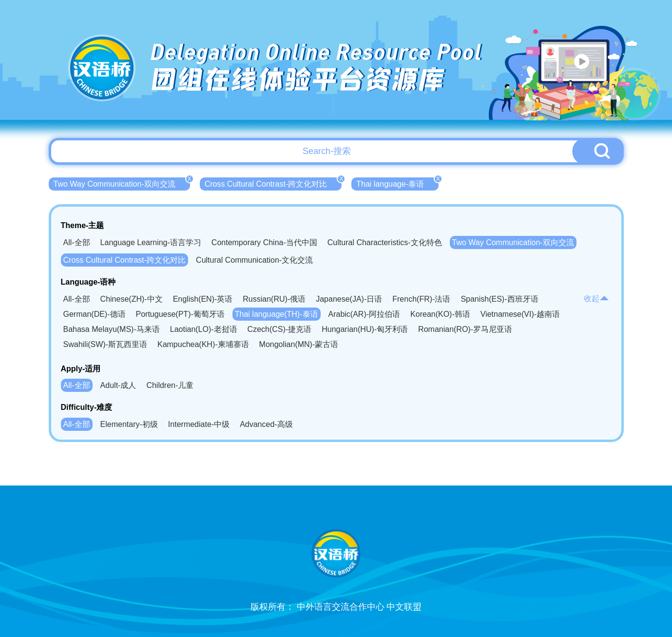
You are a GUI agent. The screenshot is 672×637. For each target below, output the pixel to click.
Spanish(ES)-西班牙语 (499, 299)
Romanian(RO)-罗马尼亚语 (465, 329)
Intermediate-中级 (199, 424)
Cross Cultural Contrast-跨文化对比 (273, 183)
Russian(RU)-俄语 (274, 299)
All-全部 (77, 242)
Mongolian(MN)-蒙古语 (299, 344)
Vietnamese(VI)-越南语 (520, 314)
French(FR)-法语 (421, 299)
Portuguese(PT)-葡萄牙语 (180, 314)
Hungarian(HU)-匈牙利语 (365, 329)
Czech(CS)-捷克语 (280, 329)
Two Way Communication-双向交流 (122, 183)
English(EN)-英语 (203, 299)
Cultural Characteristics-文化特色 (385, 242)
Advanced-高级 (266, 424)
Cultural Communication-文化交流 (254, 260)
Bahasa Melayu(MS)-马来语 (112, 329)
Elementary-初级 (129, 424)
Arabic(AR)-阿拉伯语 (365, 314)
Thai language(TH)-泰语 (277, 314)
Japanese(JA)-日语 (349, 299)
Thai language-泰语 (397, 183)
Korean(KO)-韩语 (440, 314)
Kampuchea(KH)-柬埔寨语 (203, 344)
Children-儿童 (170, 385)
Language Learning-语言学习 (151, 242)
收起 (596, 299)
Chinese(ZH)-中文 (132, 299)
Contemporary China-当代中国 (264, 242)
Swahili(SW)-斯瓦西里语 (105, 344)
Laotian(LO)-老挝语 (204, 329)
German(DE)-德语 (95, 314)
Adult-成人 (118, 385)
